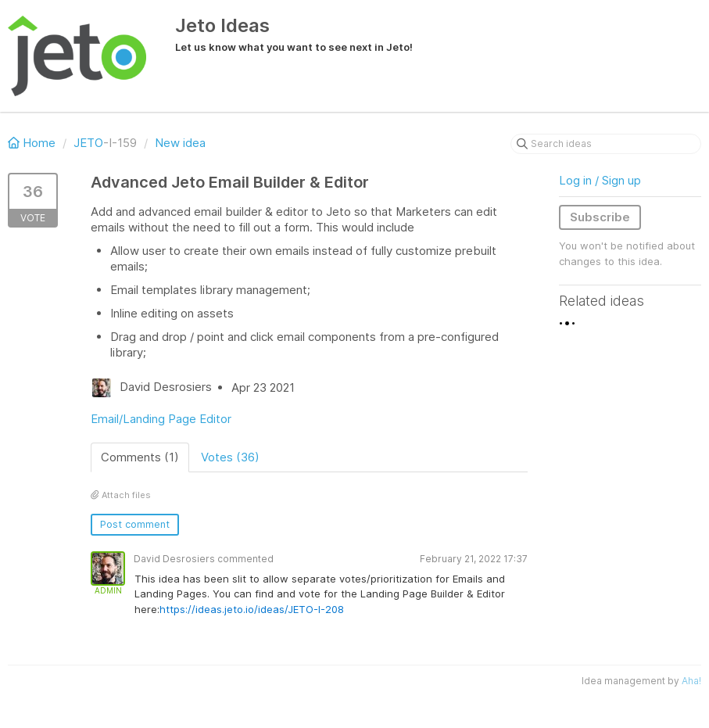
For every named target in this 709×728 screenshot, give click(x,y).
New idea (180, 143)
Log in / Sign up (600, 180)
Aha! (691, 681)
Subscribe (600, 217)
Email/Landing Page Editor (161, 419)
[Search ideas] (606, 144)
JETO (88, 143)
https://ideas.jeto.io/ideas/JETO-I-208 (252, 609)
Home (33, 143)
